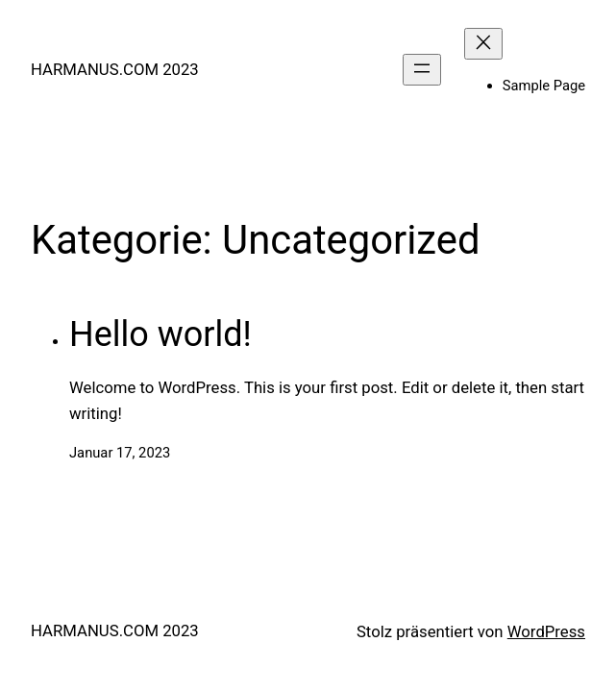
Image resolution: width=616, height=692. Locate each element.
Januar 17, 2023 (120, 453)
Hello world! (160, 334)
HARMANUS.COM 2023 (115, 69)
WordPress (546, 631)
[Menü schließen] (483, 44)
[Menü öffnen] (422, 70)
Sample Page (544, 86)
